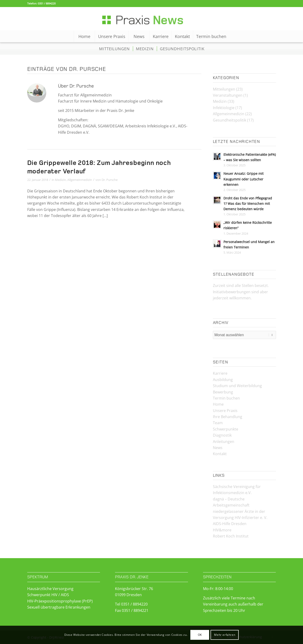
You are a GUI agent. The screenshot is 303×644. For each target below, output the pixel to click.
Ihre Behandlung (228, 417)
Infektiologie (224, 108)
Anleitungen (224, 442)
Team (218, 423)
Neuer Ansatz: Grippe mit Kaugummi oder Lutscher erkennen (244, 179)
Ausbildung (223, 380)
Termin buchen (226, 398)
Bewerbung (223, 392)
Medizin (60, 180)
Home (218, 404)
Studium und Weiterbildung (237, 386)
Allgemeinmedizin (80, 180)
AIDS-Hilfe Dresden (230, 524)
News (218, 448)
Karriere (220, 373)
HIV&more (222, 530)
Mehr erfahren (225, 635)
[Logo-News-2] (151, 19)
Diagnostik (222, 435)
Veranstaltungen (228, 95)
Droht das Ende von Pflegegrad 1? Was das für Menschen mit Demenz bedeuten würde (248, 204)
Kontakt (220, 454)
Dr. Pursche (110, 180)
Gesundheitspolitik (230, 120)
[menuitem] (84, 36)
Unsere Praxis (225, 411)
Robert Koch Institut (231, 536)
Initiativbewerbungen (232, 292)
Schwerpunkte (226, 429)
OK (200, 635)
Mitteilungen (224, 89)
